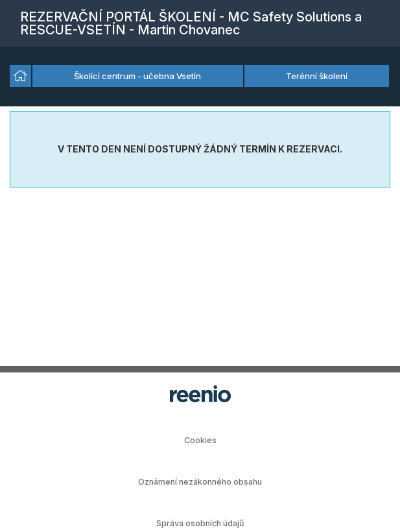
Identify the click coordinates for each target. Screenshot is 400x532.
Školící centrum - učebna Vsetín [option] (137, 76)
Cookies (200, 440)
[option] (20, 76)
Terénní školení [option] (317, 76)
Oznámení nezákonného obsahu (200, 482)
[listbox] (200, 77)
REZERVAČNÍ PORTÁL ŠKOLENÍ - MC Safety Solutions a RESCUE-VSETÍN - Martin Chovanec (191, 23)
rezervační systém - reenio (200, 394)
